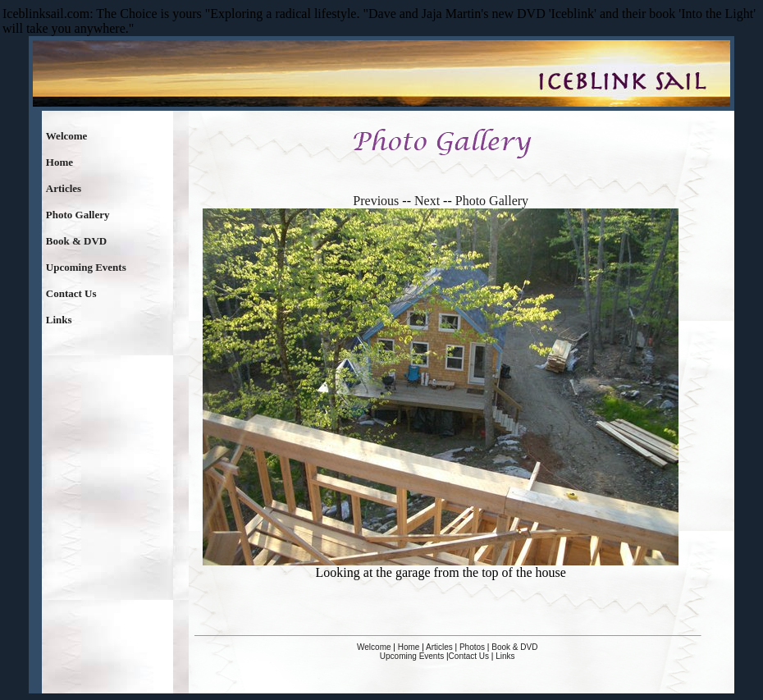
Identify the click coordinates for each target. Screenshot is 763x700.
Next (427, 201)
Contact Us (71, 293)
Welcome (67, 136)
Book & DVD (76, 241)
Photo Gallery (78, 215)
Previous (376, 201)
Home (59, 162)
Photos (472, 647)
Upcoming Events (86, 267)
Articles (64, 188)
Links (59, 320)
